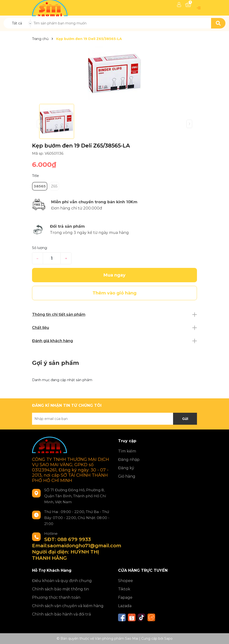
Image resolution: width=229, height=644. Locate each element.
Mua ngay (114, 275)
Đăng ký (126, 468)
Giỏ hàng (127, 476)
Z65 (54, 186)
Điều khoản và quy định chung (62, 581)
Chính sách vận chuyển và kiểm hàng (68, 606)
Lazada (125, 606)
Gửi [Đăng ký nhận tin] (185, 419)
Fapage (125, 597)
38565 (40, 186)
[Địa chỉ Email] (114, 419)
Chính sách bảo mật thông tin (60, 589)
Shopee (125, 581)
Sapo (168, 638)
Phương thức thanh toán (56, 597)
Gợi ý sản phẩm (55, 363)
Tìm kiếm (127, 451)
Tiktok (124, 589)
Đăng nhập (129, 460)
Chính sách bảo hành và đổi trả (61, 614)
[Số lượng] (52, 258)
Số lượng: (40, 248)
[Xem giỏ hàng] (188, 5)
